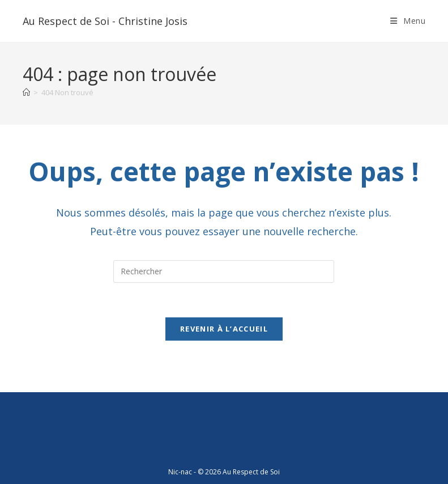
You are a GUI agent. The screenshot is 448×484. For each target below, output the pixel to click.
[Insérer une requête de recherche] (224, 271)
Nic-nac (180, 472)
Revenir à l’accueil (224, 329)
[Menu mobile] (408, 21)
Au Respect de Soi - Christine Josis (105, 21)
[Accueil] (26, 92)
